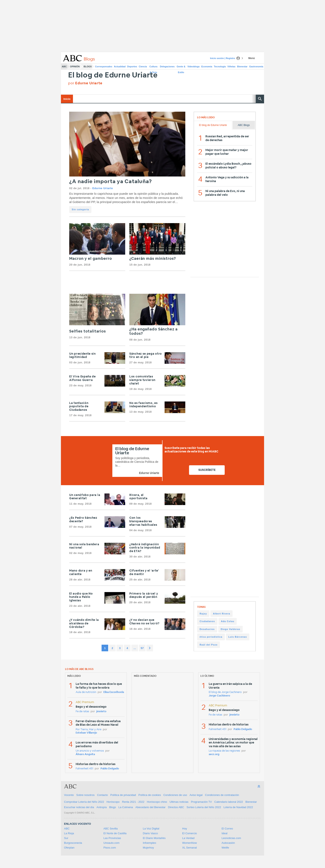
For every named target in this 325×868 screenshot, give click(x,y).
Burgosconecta (73, 843)
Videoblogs (193, 66)
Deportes (132, 66)
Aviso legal (196, 795)
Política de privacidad (123, 795)
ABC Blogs (244, 125)
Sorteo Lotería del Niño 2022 (204, 807)
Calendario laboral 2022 (229, 802)
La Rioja (69, 833)
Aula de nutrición (86, 692)
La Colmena (126, 807)
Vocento (69, 795)
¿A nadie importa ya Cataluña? (111, 182)
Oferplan (69, 848)
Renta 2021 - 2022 (133, 802)
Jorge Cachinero (219, 696)
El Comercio (190, 833)
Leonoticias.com (231, 838)
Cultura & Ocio (153, 67)
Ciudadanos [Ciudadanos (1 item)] (207, 621)
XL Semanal (189, 848)
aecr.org (214, 754)
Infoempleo (149, 843)
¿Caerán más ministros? (153, 259)
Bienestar (242, 66)
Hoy (185, 829)
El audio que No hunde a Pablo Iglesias (81, 597)
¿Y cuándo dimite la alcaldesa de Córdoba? (84, 624)
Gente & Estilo (181, 67)
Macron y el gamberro (91, 259)
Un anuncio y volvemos (90, 751)
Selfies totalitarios (88, 331)
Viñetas (231, 66)
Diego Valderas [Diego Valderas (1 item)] (230, 629)
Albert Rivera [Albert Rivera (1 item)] (221, 614)
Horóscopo (113, 802)
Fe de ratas (82, 711)
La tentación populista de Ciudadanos (79, 407)
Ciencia (143, 66)
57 (142, 648)
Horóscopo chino (157, 802)
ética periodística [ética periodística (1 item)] (211, 637)
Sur (66, 838)
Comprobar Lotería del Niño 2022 (84, 802)
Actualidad (120, 66)
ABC (64, 66)
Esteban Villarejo (86, 733)
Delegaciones (167, 66)
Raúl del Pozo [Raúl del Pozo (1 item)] (209, 645)
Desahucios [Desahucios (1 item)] (207, 629)
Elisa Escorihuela (114, 692)
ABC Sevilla (111, 829)
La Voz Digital (151, 829)
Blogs (88, 66)
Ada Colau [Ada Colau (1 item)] (228, 621)
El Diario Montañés (154, 838)
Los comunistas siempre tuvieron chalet (142, 380)
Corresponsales (104, 66)
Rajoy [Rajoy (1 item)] (203, 614)
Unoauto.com (111, 843)
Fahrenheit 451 (84, 769)
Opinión (75, 66)
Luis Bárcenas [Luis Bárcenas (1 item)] (238, 637)
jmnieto (101, 711)
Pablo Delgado (110, 769)
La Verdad (188, 838)
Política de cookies (150, 795)
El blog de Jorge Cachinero (225, 692)
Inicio (67, 99)
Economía (207, 66)
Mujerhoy (148, 848)
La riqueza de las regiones (224, 751)
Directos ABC (176, 807)
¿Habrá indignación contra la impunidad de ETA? (145, 548)
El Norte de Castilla (115, 833)
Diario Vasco (150, 833)
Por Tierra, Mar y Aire (89, 730)
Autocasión (228, 843)
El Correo (227, 829)
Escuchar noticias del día (79, 807)
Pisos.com (110, 848)
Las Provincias (112, 838)
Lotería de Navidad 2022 (238, 807)
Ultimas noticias (179, 802)
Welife (225, 848)
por (85, 83)
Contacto (102, 795)
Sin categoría (80, 209)
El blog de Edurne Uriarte (113, 75)
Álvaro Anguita (85, 754)
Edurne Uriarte (102, 188)
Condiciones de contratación (222, 795)
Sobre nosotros (85, 795)
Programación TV (201, 802)
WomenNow (190, 843)
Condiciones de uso (175, 795)
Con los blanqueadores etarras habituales (144, 521)
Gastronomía (256, 66)
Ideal (224, 833)
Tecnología (220, 66)
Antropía (102, 807)
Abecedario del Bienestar (150, 807)
